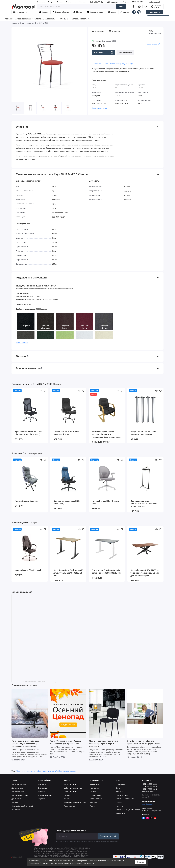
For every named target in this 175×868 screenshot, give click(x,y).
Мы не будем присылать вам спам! (71, 831)
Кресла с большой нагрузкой (22, 806)
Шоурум (119, 802)
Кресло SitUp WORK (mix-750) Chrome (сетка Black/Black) (29, 433)
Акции (112, 12)
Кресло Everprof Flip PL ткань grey (106, 502)
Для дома (41, 792)
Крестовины (94, 788)
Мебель (78, 12)
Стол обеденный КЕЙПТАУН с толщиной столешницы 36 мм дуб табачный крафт (145, 573)
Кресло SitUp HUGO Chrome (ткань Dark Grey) (66, 433)
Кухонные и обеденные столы (75, 802)
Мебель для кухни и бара (73, 788)
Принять (141, 862)
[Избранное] (146, 6)
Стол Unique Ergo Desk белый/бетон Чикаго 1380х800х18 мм (106, 572)
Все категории (20, 12)
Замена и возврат (123, 795)
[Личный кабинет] (133, 6)
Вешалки (67, 799)
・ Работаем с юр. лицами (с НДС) (121, 64)
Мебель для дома (70, 792)
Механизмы (94, 784)
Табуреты (41, 799)
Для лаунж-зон (17, 799)
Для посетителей (18, 792)
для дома (26, 771)
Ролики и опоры (96, 799)
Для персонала (17, 788)
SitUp (151, 31)
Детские (15, 802)
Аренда (125, 12)
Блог (75, 2)
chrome (73, 771)
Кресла (43, 12)
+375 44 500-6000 (134, 2)
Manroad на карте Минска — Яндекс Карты (34, 681)
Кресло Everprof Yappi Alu (27, 501)
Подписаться (108, 836)
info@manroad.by (154, 2)
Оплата (68, 2)
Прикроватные (69, 806)
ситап (52, 771)
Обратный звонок (148, 792)
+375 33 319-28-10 (150, 787)
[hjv (61, 771)
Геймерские (16, 810)
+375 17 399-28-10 (150, 789)
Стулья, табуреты (60, 12)
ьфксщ (40, 771)
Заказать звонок (154, 12)
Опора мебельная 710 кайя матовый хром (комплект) (143, 433)
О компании (41, 2)
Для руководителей (19, 784)
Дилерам (51, 2)
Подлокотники (95, 795)
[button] (81, 111)
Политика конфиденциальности (128, 810)
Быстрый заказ (125, 52)
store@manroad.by (148, 804)
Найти (121, 6)
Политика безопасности (125, 799)
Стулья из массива (45, 795)
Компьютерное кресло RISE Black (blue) (66, 502)
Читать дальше (22, 343)
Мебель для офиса (71, 784)
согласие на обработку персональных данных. (103, 841)
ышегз (46, 771)
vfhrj (57, 771)
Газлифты (94, 792)
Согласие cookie (46, 863)
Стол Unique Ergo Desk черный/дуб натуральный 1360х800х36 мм (68, 573)
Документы (120, 813)
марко (33, 771)
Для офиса (42, 784)
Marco (19, 771)
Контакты (83, 2)
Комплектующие (95, 12)
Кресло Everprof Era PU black (28, 570)
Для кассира (42, 788)
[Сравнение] (139, 6)
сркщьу (66, 771)
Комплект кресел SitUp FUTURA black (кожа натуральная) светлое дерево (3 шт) (106, 434)
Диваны (67, 795)
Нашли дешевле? (153, 44)
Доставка (60, 2)
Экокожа (93, 802)
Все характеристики (99, 108)
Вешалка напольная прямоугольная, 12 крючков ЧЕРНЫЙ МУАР (144, 504)
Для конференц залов (20, 795)
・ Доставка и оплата (100, 64)
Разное (93, 806)
